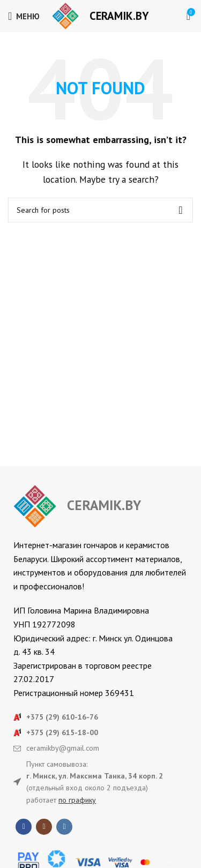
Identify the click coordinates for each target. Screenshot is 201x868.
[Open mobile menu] (24, 16)
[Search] (100, 210)
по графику (77, 800)
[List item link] (100, 717)
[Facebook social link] (24, 827)
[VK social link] (64, 827)
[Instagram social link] (44, 827)
